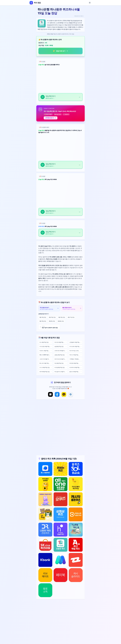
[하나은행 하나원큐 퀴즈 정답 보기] (61, 545)
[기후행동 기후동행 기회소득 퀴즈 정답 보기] (76, 530)
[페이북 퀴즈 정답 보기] (61, 575)
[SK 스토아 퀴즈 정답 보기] (45, 545)
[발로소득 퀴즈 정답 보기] (45, 590)
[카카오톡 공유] (64, 394)
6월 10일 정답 (43, 321)
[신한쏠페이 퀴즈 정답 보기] (76, 469)
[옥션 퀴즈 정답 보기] (76, 545)
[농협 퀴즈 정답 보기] (61, 484)
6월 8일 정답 (61, 321)
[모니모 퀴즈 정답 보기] (61, 560)
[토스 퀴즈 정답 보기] (45, 469)
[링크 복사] (71, 394)
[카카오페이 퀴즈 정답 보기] (76, 484)
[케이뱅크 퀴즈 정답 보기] (45, 560)
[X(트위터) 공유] (50, 394)
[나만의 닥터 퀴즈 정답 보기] (45, 530)
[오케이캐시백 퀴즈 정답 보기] (61, 499)
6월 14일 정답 (43, 317)
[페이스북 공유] (57, 394)
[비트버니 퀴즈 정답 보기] (45, 499)
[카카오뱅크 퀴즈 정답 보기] (45, 484)
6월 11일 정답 (71, 317)
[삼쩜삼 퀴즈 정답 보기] (61, 514)
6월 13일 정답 (52, 317)
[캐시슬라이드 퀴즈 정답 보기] (76, 575)
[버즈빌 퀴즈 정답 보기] (76, 560)
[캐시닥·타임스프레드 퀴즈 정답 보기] (76, 499)
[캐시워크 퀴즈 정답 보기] (61, 469)
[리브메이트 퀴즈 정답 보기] (45, 575)
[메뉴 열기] (90, 3)
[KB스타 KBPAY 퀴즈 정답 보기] (45, 514)
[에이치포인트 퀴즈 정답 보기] (61, 530)
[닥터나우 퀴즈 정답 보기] (76, 514)
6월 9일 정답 (52, 321)
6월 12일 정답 (62, 317)
